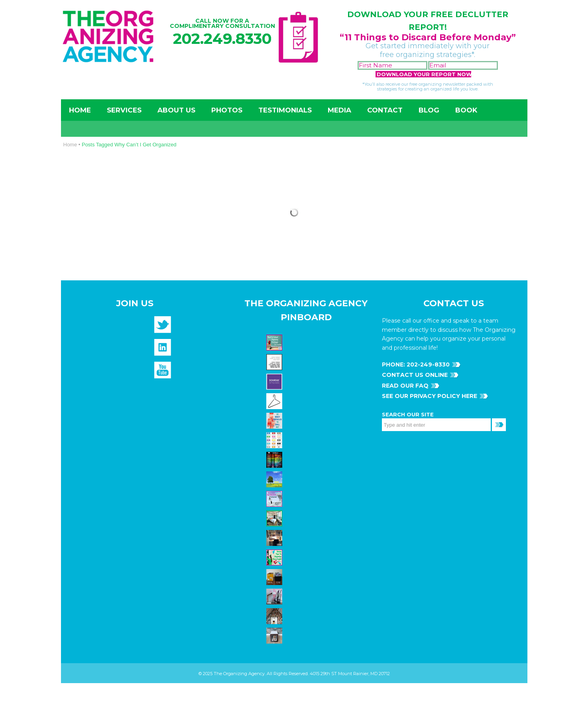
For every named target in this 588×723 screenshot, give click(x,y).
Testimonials (285, 110)
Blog (429, 110)
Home (80, 110)
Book (466, 110)
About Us (176, 110)
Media (339, 110)
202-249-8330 (427, 364)
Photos (227, 110)
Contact (385, 110)
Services (124, 110)
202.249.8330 (222, 38)
